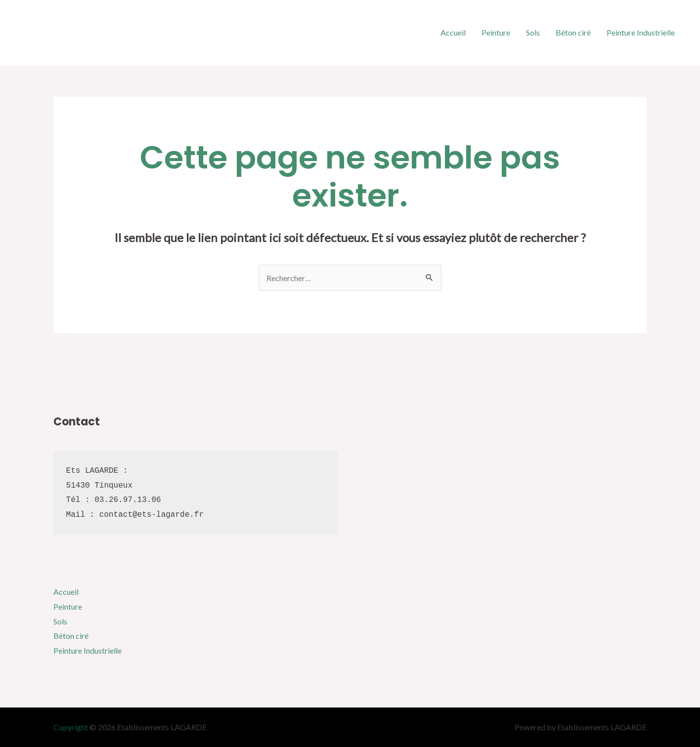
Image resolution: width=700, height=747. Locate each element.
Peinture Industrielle (641, 32)
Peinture (496, 32)
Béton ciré (573, 32)
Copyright (71, 727)
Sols (533, 32)
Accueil (453, 32)
